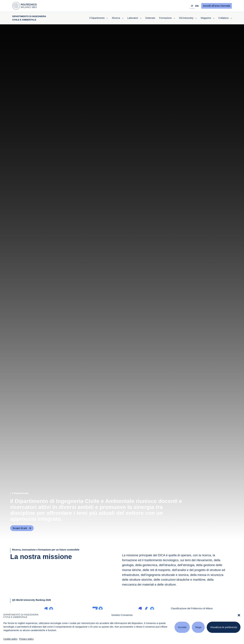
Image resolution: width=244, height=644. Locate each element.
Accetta (182, 627)
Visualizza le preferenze (224, 627)
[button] (239, 615)
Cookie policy (10, 639)
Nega (198, 627)
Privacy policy (26, 639)
